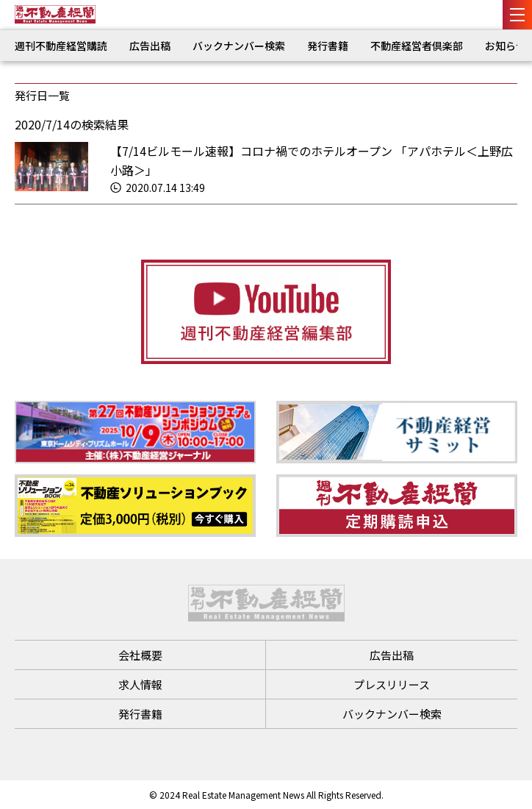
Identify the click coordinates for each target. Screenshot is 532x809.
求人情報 (140, 684)
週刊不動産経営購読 (61, 46)
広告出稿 (150, 46)
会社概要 (140, 655)
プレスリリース (392, 684)
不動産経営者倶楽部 (417, 46)
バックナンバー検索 (239, 46)
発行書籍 (328, 46)
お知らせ (506, 46)
